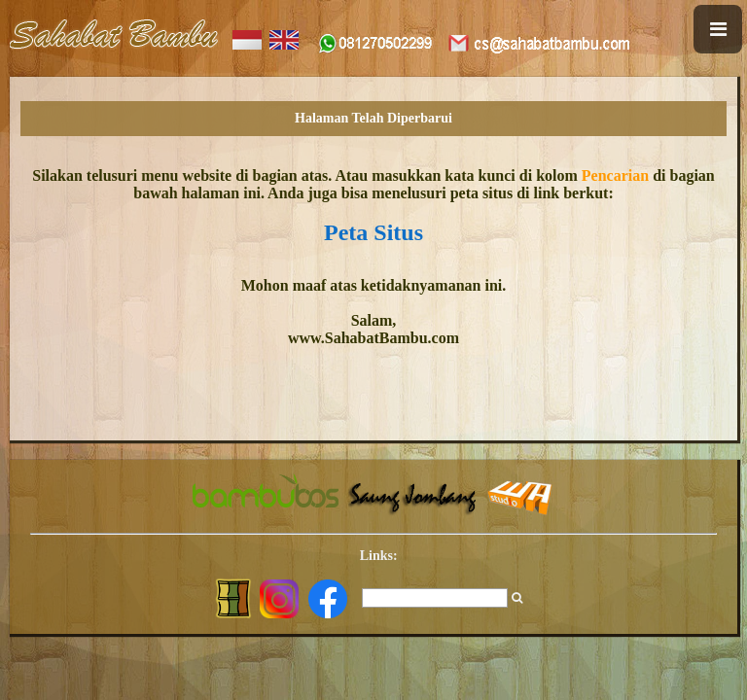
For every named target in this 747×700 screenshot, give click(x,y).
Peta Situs (373, 232)
